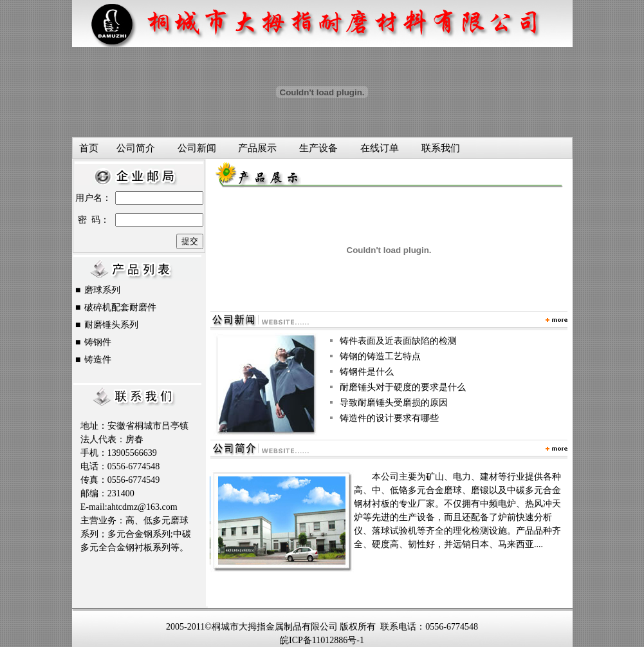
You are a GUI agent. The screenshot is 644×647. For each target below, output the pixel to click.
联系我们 (441, 148)
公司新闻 (197, 148)
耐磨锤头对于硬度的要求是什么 (403, 387)
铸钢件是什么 (367, 372)
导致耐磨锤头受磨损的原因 (394, 403)
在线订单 (380, 148)
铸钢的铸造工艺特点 (380, 356)
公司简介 (136, 148)
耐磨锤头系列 (111, 325)
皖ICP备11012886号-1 (322, 640)
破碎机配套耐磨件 (120, 307)
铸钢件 (98, 342)
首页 (89, 148)
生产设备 (318, 148)
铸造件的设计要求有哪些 (389, 418)
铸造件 (98, 360)
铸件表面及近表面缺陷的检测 (398, 341)
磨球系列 (102, 290)
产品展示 (257, 148)
